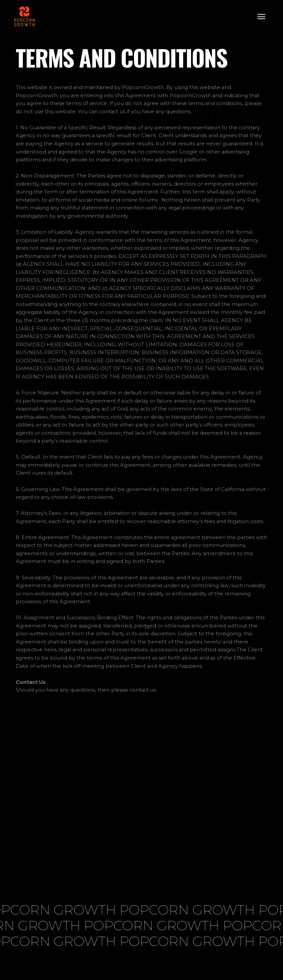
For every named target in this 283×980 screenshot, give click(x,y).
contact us (143, 690)
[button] (261, 16)
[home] (24, 16)
